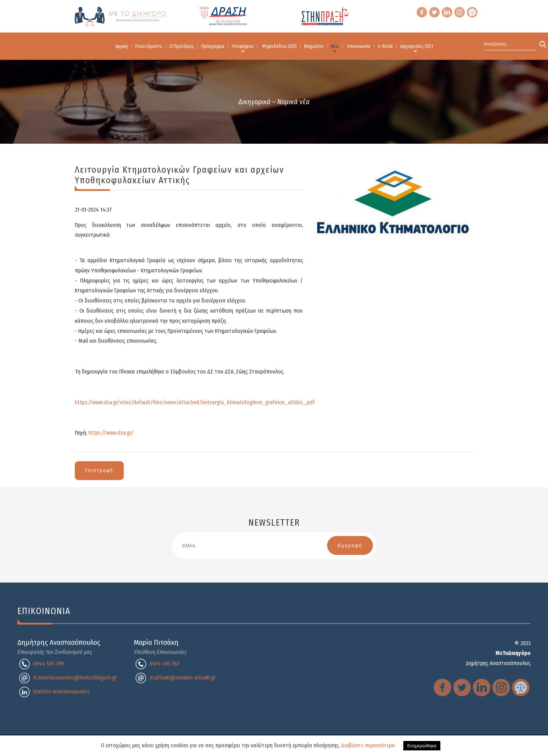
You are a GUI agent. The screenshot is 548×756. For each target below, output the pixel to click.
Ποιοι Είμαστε (149, 46)
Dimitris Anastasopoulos (61, 691)
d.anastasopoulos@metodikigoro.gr (75, 677)
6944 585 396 (49, 664)
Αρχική (122, 46)
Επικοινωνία (359, 46)
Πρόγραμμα (213, 46)
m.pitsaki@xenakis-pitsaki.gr (183, 677)
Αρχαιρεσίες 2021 (417, 46)
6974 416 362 (164, 664)
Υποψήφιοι (243, 46)
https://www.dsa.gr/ (111, 433)
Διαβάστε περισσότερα (368, 745)
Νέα (335, 46)
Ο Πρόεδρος (182, 46)
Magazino (314, 46)
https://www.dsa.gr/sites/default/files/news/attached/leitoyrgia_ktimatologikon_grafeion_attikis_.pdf (195, 402)
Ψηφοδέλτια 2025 (279, 46)
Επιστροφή (99, 470)
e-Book (385, 46)
